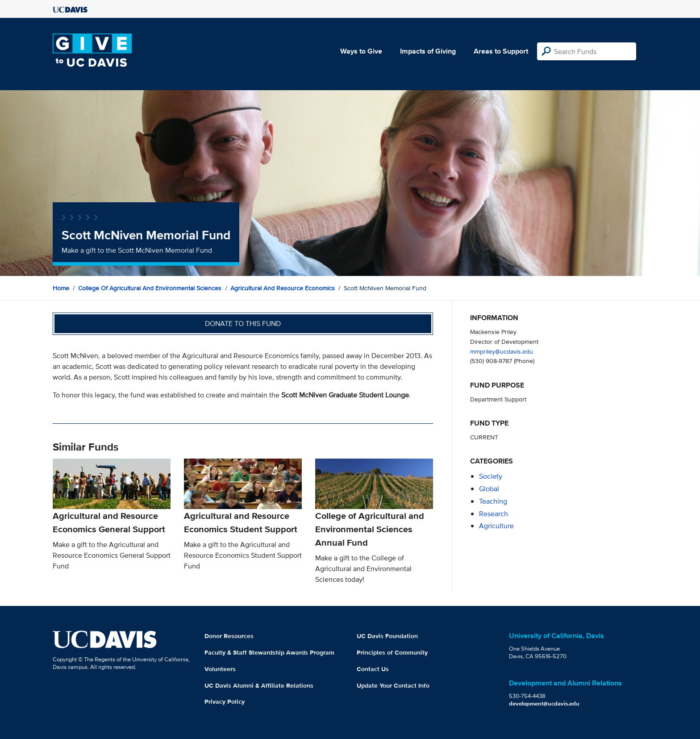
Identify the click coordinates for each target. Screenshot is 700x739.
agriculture (496, 526)
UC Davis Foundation (387, 636)
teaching (493, 501)
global (489, 489)
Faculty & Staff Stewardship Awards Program (269, 652)
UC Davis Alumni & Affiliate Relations (259, 685)
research (494, 514)
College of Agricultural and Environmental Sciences (150, 288)
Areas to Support (501, 51)
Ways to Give (361, 51)
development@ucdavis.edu (544, 704)
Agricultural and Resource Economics (283, 288)
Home (61, 288)
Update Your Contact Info (393, 685)
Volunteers (220, 669)
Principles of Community (392, 652)
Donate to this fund (243, 324)
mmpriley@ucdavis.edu (502, 351)
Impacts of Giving (428, 51)
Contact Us (373, 669)
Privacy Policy (225, 701)
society (491, 476)
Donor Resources (229, 636)
